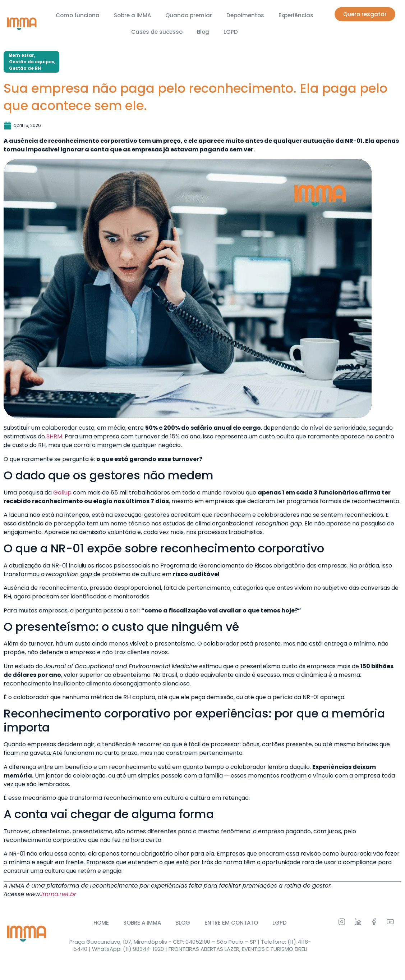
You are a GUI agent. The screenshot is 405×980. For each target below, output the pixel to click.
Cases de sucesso (157, 32)
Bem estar (22, 55)
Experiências (296, 15)
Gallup (62, 493)
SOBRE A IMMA (142, 923)
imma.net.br (59, 894)
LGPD (231, 32)
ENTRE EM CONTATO (231, 923)
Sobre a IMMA (132, 15)
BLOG (183, 923)
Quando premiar (189, 15)
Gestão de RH (25, 68)
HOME (101, 923)
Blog (203, 32)
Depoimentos (245, 15)
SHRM (54, 436)
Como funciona (78, 15)
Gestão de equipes (32, 62)
